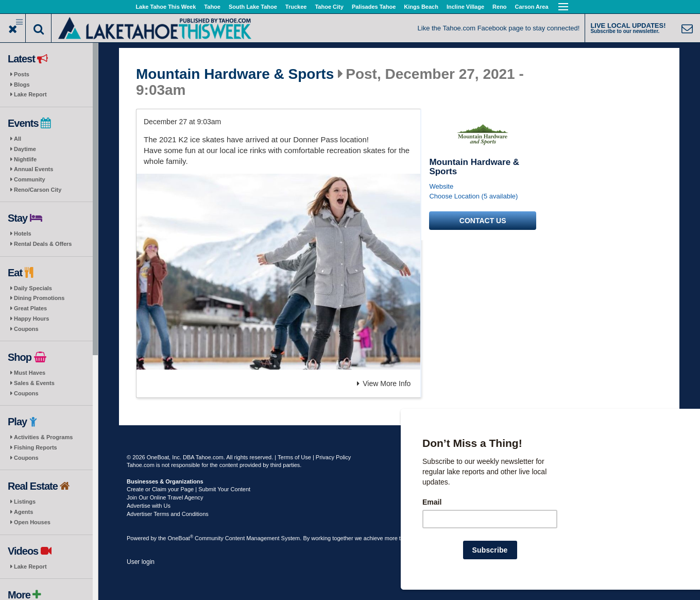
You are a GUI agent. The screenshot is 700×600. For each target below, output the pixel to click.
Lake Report (30, 94)
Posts (22, 74)
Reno (500, 7)
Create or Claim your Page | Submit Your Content (189, 489)
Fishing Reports (36, 447)
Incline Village (465, 7)
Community (30, 179)
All (18, 139)
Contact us (483, 221)
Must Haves (30, 373)
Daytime (25, 149)
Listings (25, 502)
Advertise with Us (149, 506)
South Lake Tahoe (253, 7)
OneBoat (181, 538)
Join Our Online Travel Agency (165, 497)
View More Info (384, 384)
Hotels (23, 234)
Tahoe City (329, 7)
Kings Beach (421, 7)
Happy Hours (31, 319)
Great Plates (30, 308)
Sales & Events (34, 383)
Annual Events (33, 169)
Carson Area (532, 7)
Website (441, 186)
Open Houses (32, 522)
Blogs (22, 85)
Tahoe (212, 7)
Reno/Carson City (38, 190)
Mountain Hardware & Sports (235, 74)
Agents (23, 512)
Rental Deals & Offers (43, 244)
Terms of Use (294, 457)
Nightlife (25, 159)
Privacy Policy (333, 457)
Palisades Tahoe (374, 7)
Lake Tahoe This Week (166, 7)
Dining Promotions (39, 298)
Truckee (296, 7)
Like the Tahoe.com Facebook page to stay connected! (499, 28)
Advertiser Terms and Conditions (168, 514)
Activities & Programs (43, 437)
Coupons (26, 329)
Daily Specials (33, 288)
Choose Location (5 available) (473, 196)
